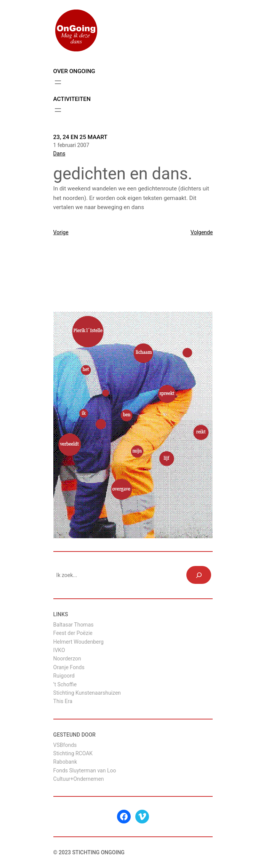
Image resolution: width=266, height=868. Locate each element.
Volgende (202, 232)
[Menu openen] (58, 82)
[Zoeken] (199, 575)
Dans (59, 153)
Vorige (61, 232)
